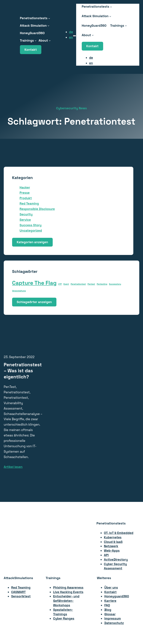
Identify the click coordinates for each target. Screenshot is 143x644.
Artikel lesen (13, 467)
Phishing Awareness (68, 587)
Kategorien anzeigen (32, 242)
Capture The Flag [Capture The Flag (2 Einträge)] (34, 283)
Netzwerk (111, 546)
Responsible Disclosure (37, 209)
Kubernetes (113, 537)
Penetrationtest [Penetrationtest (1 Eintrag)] (78, 284)
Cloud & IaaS (113, 542)
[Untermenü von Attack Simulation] (48, 26)
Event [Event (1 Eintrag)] (66, 284)
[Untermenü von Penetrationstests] (49, 18)
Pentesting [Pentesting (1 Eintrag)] (102, 284)
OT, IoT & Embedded (119, 533)
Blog (108, 610)
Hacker (25, 187)
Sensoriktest (21, 596)
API (106, 555)
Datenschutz (114, 623)
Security (26, 214)
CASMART (18, 592)
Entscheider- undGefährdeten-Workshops (66, 601)
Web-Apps (112, 551)
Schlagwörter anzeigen (34, 302)
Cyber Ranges (64, 618)
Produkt (26, 198)
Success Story (31, 225)
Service (25, 220)
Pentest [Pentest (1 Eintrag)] (91, 284)
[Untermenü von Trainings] (36, 40)
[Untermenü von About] (50, 40)
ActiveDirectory (116, 560)
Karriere (110, 601)
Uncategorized (31, 231)
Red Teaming (29, 203)
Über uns (111, 587)
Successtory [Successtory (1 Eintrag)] (115, 284)
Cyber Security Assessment (115, 566)
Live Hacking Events (68, 592)
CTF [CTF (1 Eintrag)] (60, 284)
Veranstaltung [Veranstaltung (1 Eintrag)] (19, 291)
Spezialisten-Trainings (63, 612)
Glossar (110, 614)
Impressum (113, 618)
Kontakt (31, 50)
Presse (25, 193)
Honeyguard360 (117, 596)
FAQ (107, 605)
